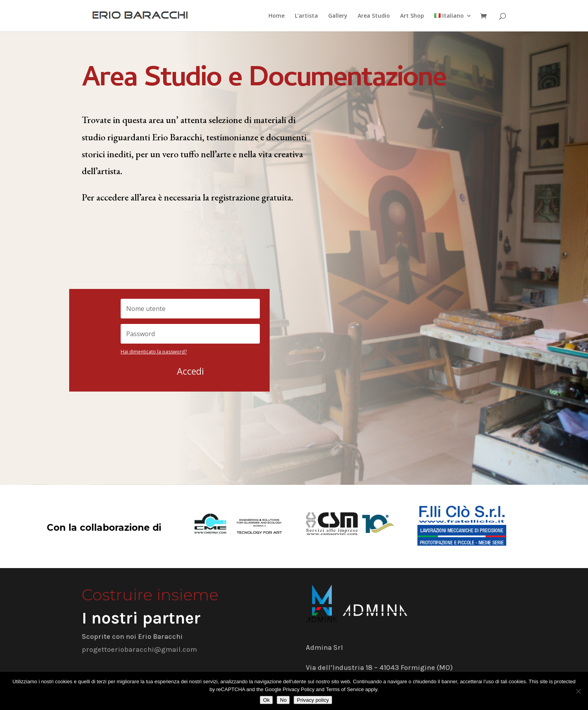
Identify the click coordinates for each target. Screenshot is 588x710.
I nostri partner (141, 618)
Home (277, 16)
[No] (578, 691)
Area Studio (374, 16)
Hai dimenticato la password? (154, 352)
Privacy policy (313, 700)
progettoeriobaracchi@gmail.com (139, 649)
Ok (266, 700)
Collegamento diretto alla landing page (163, 267)
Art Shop (412, 16)
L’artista (306, 16)
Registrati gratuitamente (132, 232)
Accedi (190, 371)
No (283, 700)
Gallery (338, 16)
